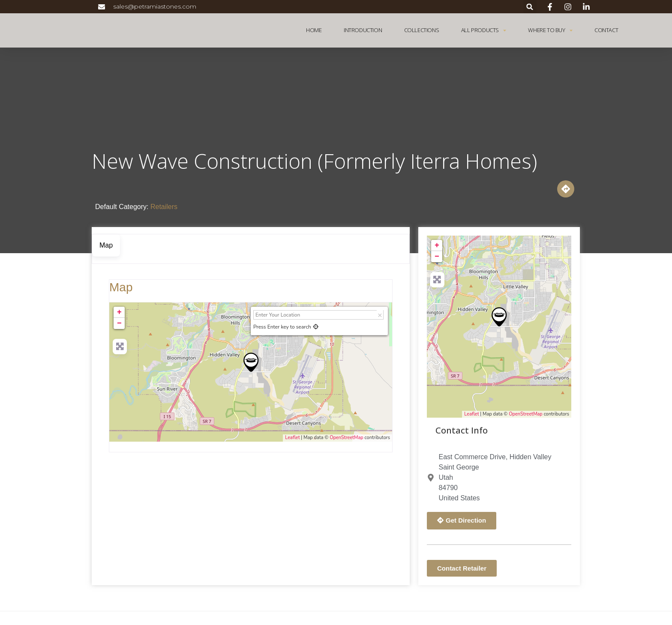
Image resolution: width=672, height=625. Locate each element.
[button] (530, 7)
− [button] (119, 323)
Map (121, 287)
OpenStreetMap (346, 438)
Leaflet (292, 438)
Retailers (164, 207)
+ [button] (119, 312)
